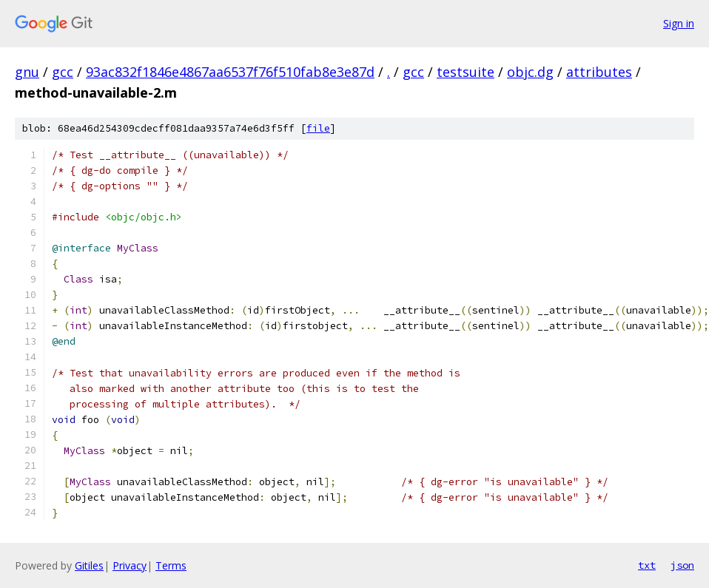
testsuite (466, 72)
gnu (27, 72)
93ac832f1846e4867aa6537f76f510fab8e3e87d (230, 72)
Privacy (130, 565)
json (682, 565)
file (318, 128)
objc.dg (530, 72)
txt (647, 565)
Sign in (679, 23)
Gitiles (89, 565)
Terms (171, 565)
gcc (63, 72)
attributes (599, 72)
